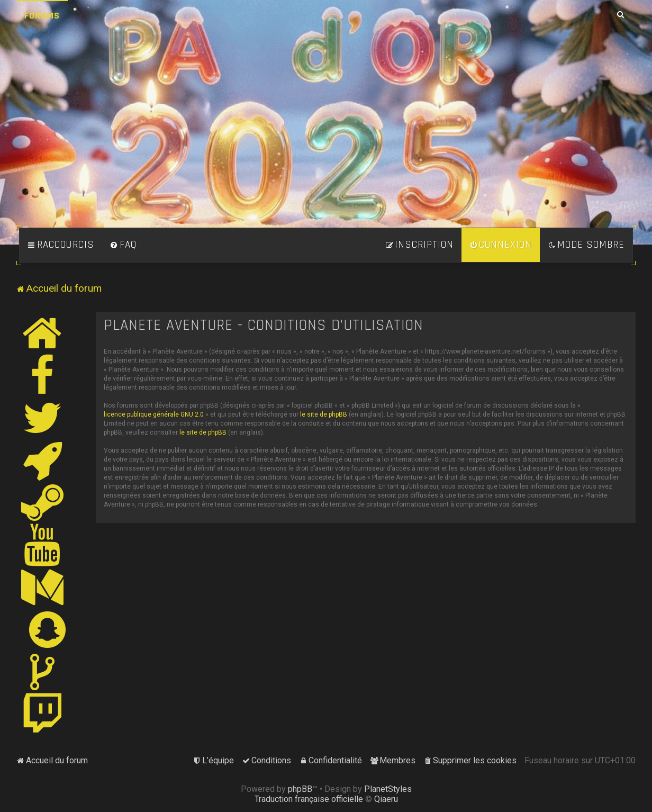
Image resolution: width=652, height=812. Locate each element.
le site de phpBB (324, 414)
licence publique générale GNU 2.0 (154, 414)
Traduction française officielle (309, 799)
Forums (42, 16)
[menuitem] (123, 245)
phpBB (300, 789)
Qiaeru (386, 799)
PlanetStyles (388, 789)
